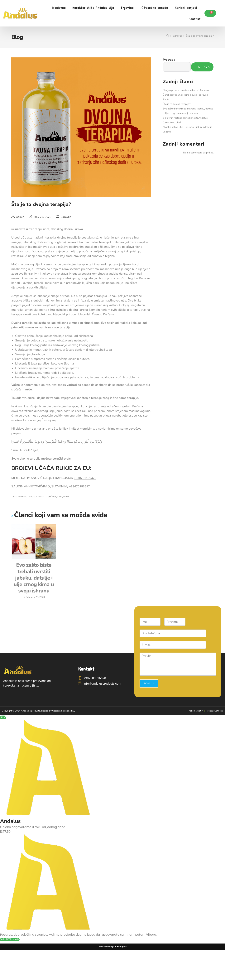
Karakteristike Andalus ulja (93, 7)
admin (20, 217)
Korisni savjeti (186, 7)
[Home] (168, 36)
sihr (60, 497)
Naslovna (59, 7)
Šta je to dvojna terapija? (200, 36)
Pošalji (149, 708)
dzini (41, 497)
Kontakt (195, 19)
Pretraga (169, 60)
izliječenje (50, 497)
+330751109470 (86, 478)
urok (66, 497)
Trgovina (127, 7)
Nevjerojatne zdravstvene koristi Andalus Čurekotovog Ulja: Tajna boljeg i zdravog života (186, 95)
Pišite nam (10, 964)
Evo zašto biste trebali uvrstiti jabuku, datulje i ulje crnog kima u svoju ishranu (34, 590)
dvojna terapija (27, 497)
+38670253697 (81, 486)
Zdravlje (66, 217)
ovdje (67, 459)
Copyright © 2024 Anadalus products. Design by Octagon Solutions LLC (42, 736)
